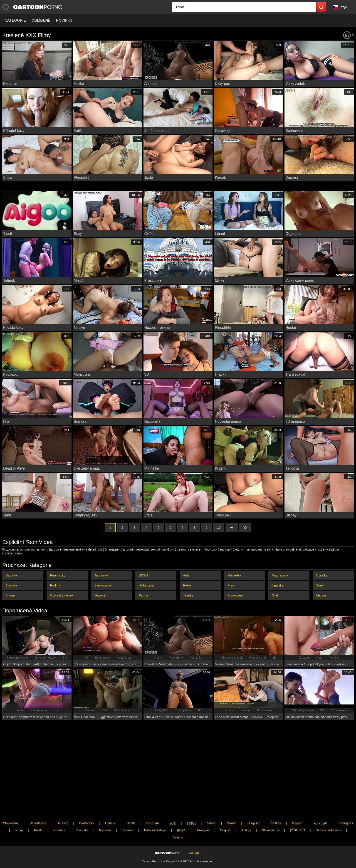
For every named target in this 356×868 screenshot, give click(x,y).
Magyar (297, 808)
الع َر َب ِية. (320, 808)
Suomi (212, 808)
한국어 (182, 815)
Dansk (232, 808)
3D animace (103, 658)
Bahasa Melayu (155, 815)
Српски (110, 808)
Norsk (131, 808)
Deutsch (62, 808)
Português (346, 808)
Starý (320, 585)
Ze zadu (304, 658)
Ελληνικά (253, 808)
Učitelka (322, 575)
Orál (275, 595)
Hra (56, 710)
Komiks (230, 710)
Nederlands (38, 808)
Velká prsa (146, 585)
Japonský (101, 575)
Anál (186, 575)
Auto (320, 658)
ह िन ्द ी (297, 815)
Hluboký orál (257, 658)
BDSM (143, 575)
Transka (11, 585)
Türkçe (246, 815)
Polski (38, 815)
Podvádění (235, 595)
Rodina (55, 585)
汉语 (173, 808)
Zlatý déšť (161, 710)
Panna (143, 595)
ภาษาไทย (152, 808)
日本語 (192, 808)
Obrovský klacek (62, 595)
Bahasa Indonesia (329, 815)
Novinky (64, 20)
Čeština (276, 808)
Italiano (178, 822)
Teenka (188, 595)
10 (219, 528)
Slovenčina (11, 808)
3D (65, 658)
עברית (19, 815)
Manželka (234, 575)
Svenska (82, 815)
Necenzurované (17, 658)
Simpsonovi (103, 585)
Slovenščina (271, 815)
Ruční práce (183, 710)
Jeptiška (278, 585)
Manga (321, 595)
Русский (105, 815)
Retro (187, 585)
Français (203, 815)
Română (59, 815)
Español (127, 815)
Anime (10, 595)
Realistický (58, 575)
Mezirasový (280, 575)
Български (87, 808)
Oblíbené (41, 20)
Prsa (231, 585)
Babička (11, 575)
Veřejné (334, 658)
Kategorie (15, 20)
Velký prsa (124, 658)
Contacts (195, 845)
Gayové (100, 595)
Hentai (20, 710)
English (225, 815)
